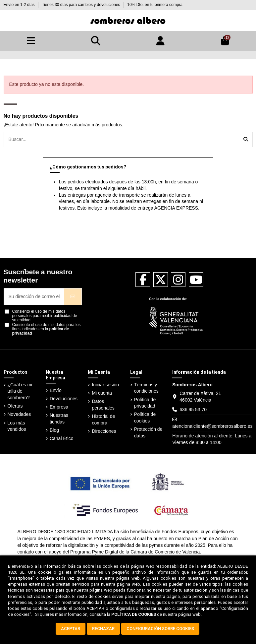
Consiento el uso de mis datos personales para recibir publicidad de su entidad (45, 316)
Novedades (19, 414)
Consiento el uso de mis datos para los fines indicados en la (47, 329)
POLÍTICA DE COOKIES (134, 614)
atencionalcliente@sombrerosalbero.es (212, 426)
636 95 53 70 (193, 410)
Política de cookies (145, 418)
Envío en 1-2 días (20, 5)
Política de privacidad (145, 403)
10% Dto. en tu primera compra (155, 5)
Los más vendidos (17, 426)
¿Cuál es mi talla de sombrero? (20, 391)
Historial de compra (103, 419)
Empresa (59, 407)
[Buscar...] (246, 139)
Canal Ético (62, 438)
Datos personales (103, 405)
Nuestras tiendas (59, 419)
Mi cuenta (102, 393)
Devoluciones (64, 399)
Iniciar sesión (105, 385)
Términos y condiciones (146, 388)
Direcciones (104, 431)
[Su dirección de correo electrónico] (34, 297)
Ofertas (15, 406)
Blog (54, 430)
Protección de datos (148, 432)
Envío (56, 390)
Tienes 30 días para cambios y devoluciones (81, 5)
